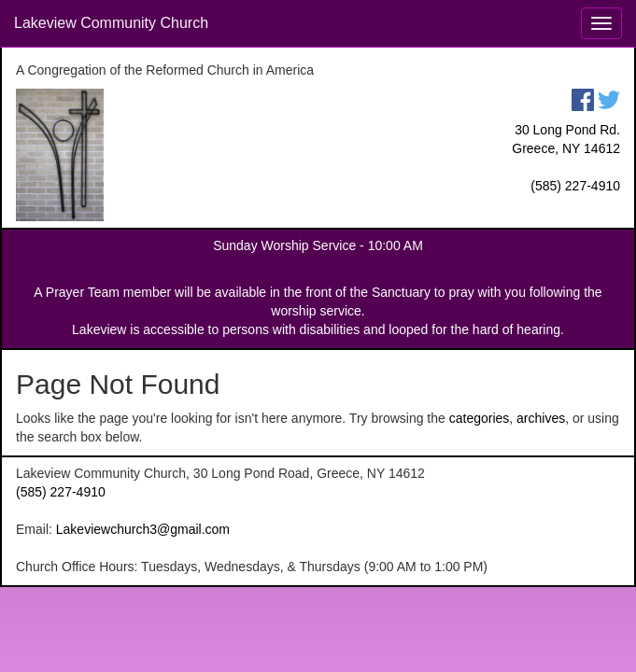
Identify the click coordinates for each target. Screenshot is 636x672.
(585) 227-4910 (575, 186)
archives (541, 418)
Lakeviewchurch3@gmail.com (143, 529)
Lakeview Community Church (111, 23)
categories (480, 418)
